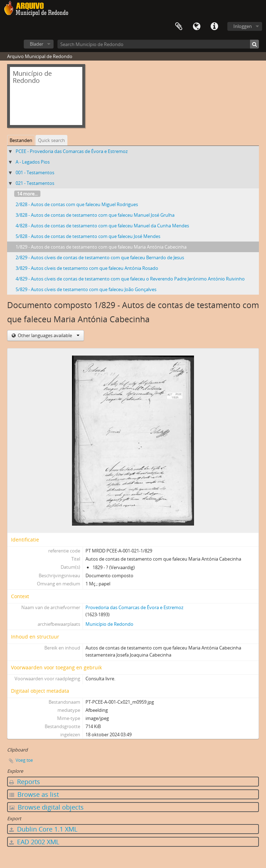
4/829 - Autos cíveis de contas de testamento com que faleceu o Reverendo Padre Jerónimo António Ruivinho (130, 279)
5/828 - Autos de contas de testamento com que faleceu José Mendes (88, 236)
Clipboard (179, 27)
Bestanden (21, 140)
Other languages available (48, 335)
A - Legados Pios (33, 162)
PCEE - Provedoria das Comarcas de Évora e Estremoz (72, 151)
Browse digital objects (46, 807)
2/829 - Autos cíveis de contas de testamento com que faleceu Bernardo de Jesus (100, 257)
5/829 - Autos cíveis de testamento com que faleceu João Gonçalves (86, 289)
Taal (196, 27)
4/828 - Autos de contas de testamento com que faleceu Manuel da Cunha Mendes (102, 226)
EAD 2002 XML (34, 842)
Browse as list (34, 794)
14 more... (27, 194)
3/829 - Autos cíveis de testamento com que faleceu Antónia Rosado (87, 268)
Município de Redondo (109, 624)
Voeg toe (24, 760)
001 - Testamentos (35, 172)
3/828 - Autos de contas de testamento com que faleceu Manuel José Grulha (95, 215)
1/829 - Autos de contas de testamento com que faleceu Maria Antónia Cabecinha (101, 247)
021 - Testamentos (35, 183)
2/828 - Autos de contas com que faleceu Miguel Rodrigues (77, 204)
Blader (37, 44)
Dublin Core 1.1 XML (43, 829)
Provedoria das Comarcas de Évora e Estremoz (134, 607)
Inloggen (243, 26)
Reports (25, 782)
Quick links (214, 27)
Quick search (51, 140)
